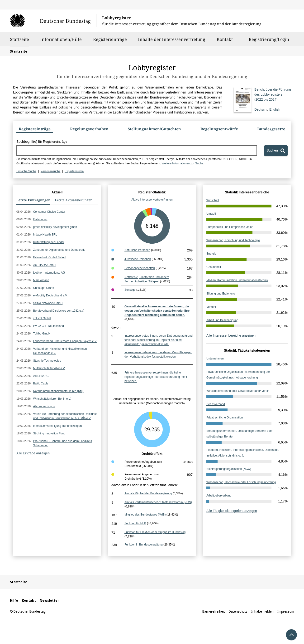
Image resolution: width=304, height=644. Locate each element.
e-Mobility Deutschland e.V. (50, 295)
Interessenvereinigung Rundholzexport (57, 426)
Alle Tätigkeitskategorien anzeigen (232, 511)
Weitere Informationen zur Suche (183, 163)
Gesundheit (214, 267)
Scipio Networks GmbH (48, 303)
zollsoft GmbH (42, 318)
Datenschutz (238, 611)
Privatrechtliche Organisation (225, 418)
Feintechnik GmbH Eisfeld (50, 257)
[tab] (35, 130)
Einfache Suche (26, 171)
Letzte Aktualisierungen (74, 200)
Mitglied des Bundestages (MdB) (145, 515)
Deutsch (273, 99)
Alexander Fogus (44, 406)
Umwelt (211, 214)
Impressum (286, 611)
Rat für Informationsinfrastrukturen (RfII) (58, 391)
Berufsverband (216, 404)
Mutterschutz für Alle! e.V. (49, 368)
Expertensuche (74, 171)
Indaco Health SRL (45, 235)
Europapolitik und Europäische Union (230, 227)
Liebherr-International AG (49, 273)
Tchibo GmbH (42, 334)
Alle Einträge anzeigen (33, 453)
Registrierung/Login (269, 41)
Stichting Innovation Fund (49, 433)
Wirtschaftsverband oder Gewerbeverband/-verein (238, 391)
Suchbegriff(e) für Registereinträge (42, 142)
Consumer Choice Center (49, 212)
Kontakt (225, 41)
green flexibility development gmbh (55, 227)
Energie (211, 254)
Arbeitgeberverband (219, 496)
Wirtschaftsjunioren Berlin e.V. (52, 399)
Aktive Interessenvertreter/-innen (152, 200)
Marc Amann (41, 280)
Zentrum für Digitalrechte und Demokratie (59, 250)
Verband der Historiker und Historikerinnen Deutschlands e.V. (60, 351)
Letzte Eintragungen (33, 200)
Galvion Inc (40, 219)
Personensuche (50, 171)
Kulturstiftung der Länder (49, 242)
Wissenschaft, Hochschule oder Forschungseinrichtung (241, 482)
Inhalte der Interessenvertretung (172, 41)
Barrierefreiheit (214, 611)
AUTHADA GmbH (44, 265)
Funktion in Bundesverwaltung (144, 545)
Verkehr (211, 307)
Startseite (19, 39)
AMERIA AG (41, 376)
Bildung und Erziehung (221, 294)
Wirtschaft (213, 200)
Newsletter (49, 600)
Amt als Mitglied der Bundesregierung (148, 493)
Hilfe (14, 600)
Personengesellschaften (140, 268)
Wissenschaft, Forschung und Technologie (233, 240)
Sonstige (130, 290)
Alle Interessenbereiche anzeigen (231, 335)
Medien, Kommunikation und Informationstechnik (237, 280)
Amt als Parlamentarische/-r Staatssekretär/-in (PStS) (158, 502)
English (275, 109)
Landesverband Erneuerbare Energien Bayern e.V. (65, 341)
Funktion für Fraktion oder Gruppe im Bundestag (155, 532)
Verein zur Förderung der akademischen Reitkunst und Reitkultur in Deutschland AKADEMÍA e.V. (65, 416)
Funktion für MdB (135, 523)
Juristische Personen (138, 259)
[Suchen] (276, 151)
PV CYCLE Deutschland (48, 326)
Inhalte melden (262, 611)
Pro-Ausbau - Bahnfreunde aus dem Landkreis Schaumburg (62, 443)
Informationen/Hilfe (61, 41)
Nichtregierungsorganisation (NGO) (229, 469)
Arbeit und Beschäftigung (222, 320)
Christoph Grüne (43, 288)
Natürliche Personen (137, 250)
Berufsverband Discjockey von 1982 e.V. (59, 311)
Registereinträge (110, 41)
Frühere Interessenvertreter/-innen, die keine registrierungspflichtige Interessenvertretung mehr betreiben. (156, 377)
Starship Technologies (47, 361)
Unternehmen (215, 359)
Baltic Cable (41, 383)
